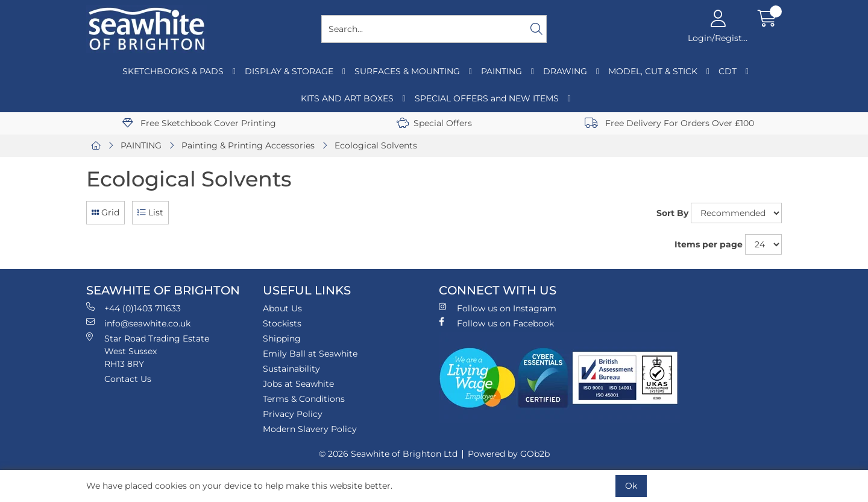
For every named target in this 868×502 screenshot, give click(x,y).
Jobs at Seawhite (298, 384)
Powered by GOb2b (509, 454)
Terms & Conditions (304, 399)
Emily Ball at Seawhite (310, 354)
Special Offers (434, 123)
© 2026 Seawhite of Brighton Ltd (388, 454)
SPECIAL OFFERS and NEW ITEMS (487, 98)
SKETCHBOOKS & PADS (173, 71)
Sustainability (291, 369)
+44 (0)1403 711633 (134, 308)
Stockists (282, 323)
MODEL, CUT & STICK (653, 71)
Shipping (282, 338)
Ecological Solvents (376, 145)
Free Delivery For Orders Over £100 (669, 123)
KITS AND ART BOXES (347, 98)
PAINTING (502, 71)
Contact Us (128, 379)
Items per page (709, 244)
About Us (282, 308)
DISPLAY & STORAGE (289, 71)
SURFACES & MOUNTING (407, 71)
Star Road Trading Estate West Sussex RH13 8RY (148, 351)
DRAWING (565, 71)
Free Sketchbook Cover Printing (199, 123)
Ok (631, 486)
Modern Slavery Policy (310, 429)
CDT (728, 71)
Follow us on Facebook (496, 323)
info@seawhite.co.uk (138, 323)
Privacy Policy (293, 414)
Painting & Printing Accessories (248, 145)
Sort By (672, 213)
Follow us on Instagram (498, 308)
